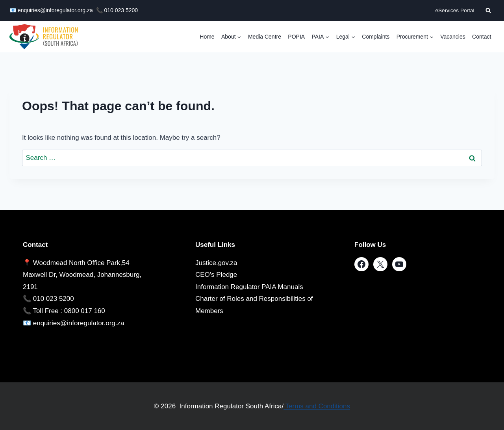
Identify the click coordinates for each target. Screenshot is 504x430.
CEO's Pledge (216, 275)
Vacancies (453, 37)
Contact (482, 37)
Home (207, 37)
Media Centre (265, 37)
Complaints (376, 37)
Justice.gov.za (216, 263)
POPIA (296, 37)
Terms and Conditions (317, 406)
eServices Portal (455, 10)
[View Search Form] (488, 10)
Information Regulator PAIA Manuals (249, 287)
